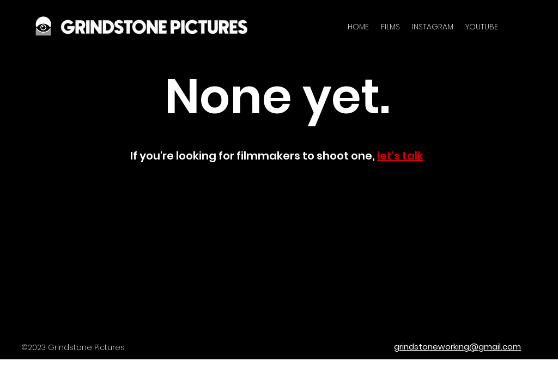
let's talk (400, 156)
